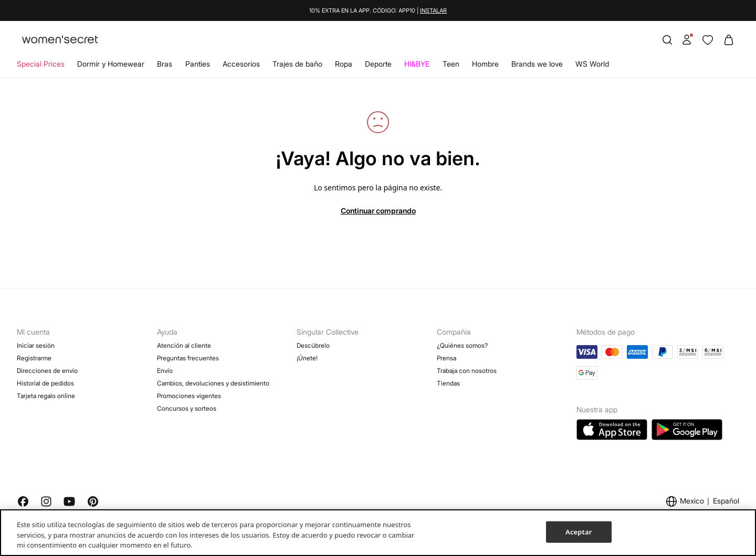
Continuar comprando (378, 211)
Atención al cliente (184, 345)
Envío (165, 371)
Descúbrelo (313, 345)
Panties (198, 64)
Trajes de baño (297, 64)
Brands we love (537, 64)
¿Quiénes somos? (462, 345)
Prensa (447, 358)
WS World (592, 64)
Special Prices (41, 64)
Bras (165, 64)
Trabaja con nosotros (467, 371)
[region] (378, 533)
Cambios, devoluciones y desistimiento (213, 383)
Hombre (485, 64)
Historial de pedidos (45, 383)
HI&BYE (417, 64)
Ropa (344, 64)
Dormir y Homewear (111, 64)
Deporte (378, 64)
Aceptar (579, 531)
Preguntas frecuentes (188, 358)
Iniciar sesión (36, 345)
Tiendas (448, 383)
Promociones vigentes (189, 396)
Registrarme (34, 358)
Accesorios (241, 64)
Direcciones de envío (47, 371)
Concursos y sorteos (187, 408)
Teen (451, 64)
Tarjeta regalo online (46, 396)
